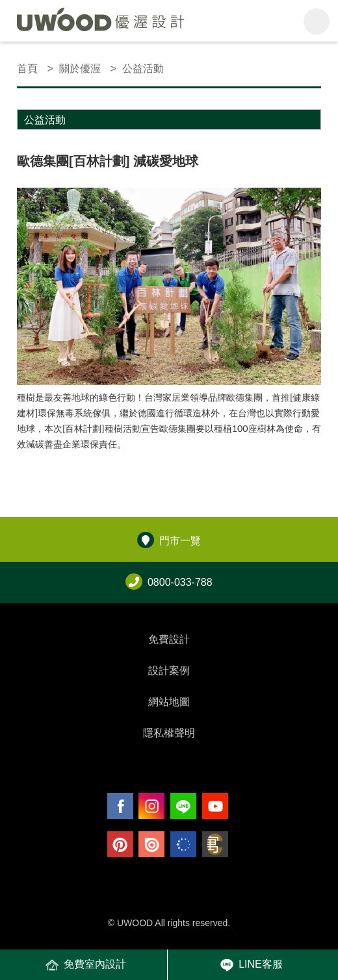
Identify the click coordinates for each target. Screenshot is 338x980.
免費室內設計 (86, 965)
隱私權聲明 (169, 733)
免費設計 (169, 639)
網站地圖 (169, 702)
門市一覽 (169, 541)
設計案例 (169, 671)
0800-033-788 (169, 582)
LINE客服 (252, 965)
